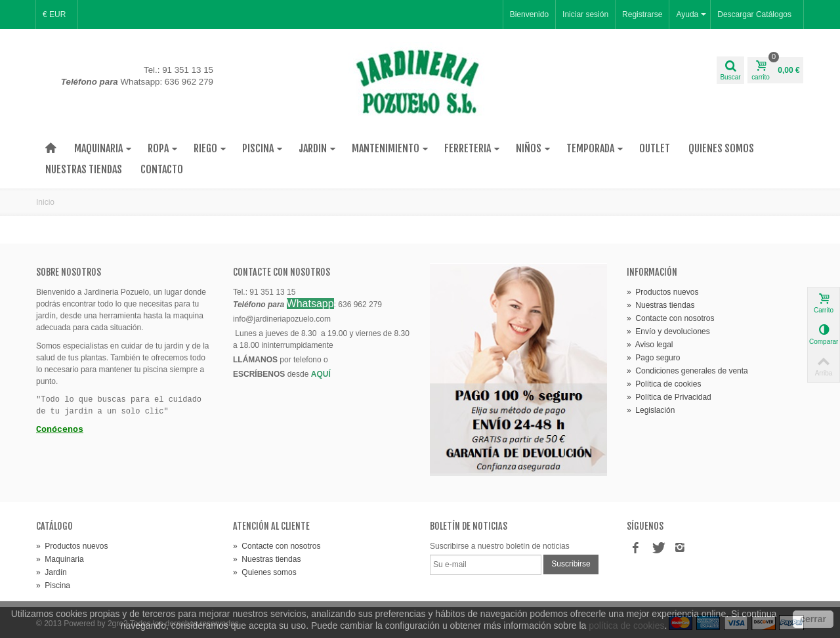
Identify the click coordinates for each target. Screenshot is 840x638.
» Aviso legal (650, 345)
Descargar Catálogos (754, 14)
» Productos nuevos (662, 292)
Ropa (163, 148)
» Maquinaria (60, 559)
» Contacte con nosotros (670, 318)
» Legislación (651, 410)
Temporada (595, 148)
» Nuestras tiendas (661, 305)
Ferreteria (472, 148)
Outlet (655, 148)
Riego (210, 148)
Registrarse (642, 14)
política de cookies (626, 626)
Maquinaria (103, 148)
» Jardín (52, 572)
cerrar (813, 619)
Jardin (317, 148)
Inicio (45, 202)
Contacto (162, 169)
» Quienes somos (265, 572)
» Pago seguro (653, 358)
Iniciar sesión (585, 14)
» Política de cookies (664, 384)
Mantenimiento (390, 148)
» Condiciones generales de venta (687, 371)
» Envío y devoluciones (668, 331)
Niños (533, 148)
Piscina (262, 148)
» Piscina (53, 585)
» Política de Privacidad (669, 397)
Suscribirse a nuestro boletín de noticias (500, 546)
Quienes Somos (721, 148)
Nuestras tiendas (84, 169)
